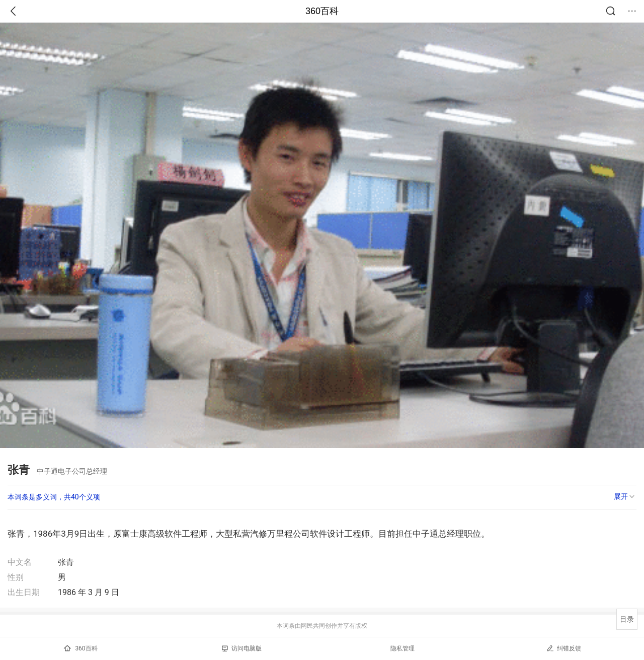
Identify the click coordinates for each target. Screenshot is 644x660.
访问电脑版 (242, 648)
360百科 (322, 11)
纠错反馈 (564, 648)
